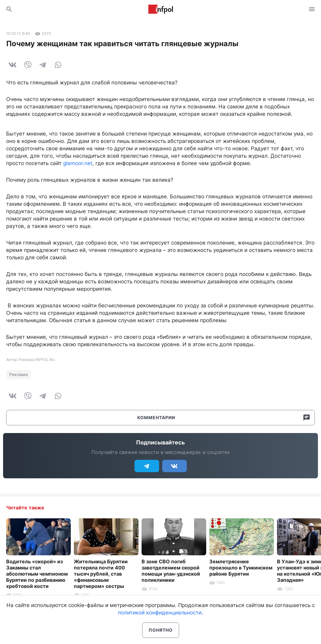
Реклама (18, 374)
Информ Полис (161, 9)
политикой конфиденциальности (160, 613)
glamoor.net (78, 163)
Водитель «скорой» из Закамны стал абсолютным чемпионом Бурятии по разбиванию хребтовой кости (37, 574)
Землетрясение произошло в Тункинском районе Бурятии (241, 568)
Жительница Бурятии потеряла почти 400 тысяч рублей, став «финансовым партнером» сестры (101, 574)
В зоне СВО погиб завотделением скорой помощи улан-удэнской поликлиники (171, 571)
